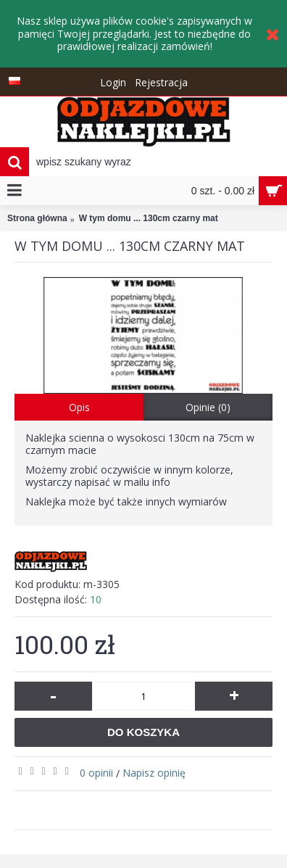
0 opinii (96, 773)
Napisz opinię (154, 773)
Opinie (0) (208, 407)
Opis (79, 407)
